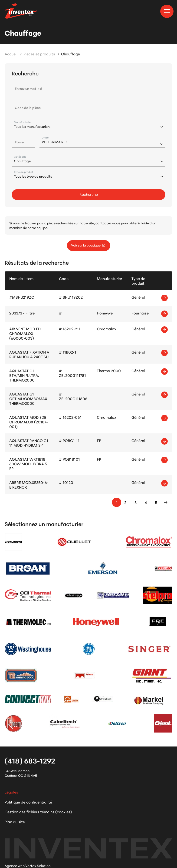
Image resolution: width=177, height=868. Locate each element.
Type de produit (24, 172)
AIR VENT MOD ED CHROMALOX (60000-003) (25, 333)
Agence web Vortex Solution (28, 866)
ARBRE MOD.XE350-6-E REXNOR (29, 485)
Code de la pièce (28, 108)
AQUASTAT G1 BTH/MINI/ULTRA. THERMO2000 (24, 375)
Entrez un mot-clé (28, 88)
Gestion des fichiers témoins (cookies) (38, 812)
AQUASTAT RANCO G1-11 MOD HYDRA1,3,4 (29, 443)
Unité (45, 137)
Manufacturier (23, 122)
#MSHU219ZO (22, 297)
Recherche (89, 194)
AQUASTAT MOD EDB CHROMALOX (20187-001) (29, 422)
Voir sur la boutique (88, 245)
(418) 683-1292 (30, 760)
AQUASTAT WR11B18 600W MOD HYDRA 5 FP (28, 464)
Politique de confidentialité (28, 802)
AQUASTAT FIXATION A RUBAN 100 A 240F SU (29, 354)
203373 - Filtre (22, 313)
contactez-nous (108, 223)
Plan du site (15, 822)
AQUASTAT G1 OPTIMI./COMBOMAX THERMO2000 (28, 398)
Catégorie (20, 157)
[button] (167, 11)
